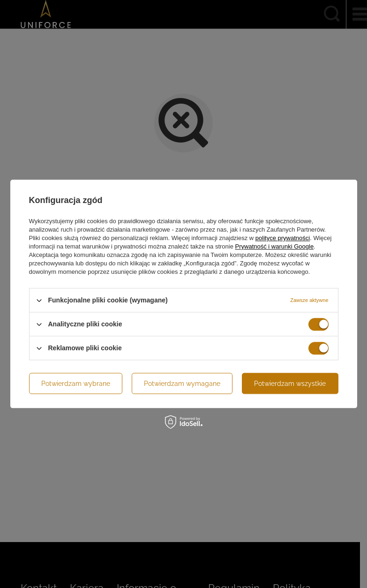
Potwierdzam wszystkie (290, 384)
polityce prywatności (283, 238)
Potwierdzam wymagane (182, 384)
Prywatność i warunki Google (275, 246)
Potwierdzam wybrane (76, 384)
